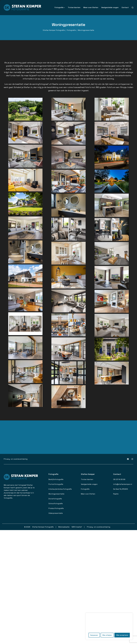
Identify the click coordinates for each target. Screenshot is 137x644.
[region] (109, 626)
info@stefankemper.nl (123, 484)
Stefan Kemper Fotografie (43, 527)
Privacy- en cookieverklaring (16, 459)
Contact (125, 7)
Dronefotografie (55, 499)
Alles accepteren (122, 635)
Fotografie (59, 7)
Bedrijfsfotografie (56, 479)
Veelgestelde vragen (110, 7)
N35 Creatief (77, 527)
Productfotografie (56, 508)
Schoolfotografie (56, 504)
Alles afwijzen (107, 635)
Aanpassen (94, 635)
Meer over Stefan (91, 7)
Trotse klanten (74, 7)
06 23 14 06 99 (119, 479)
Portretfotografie (56, 484)
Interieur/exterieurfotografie (60, 489)
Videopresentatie (56, 513)
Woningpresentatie (56, 494)
